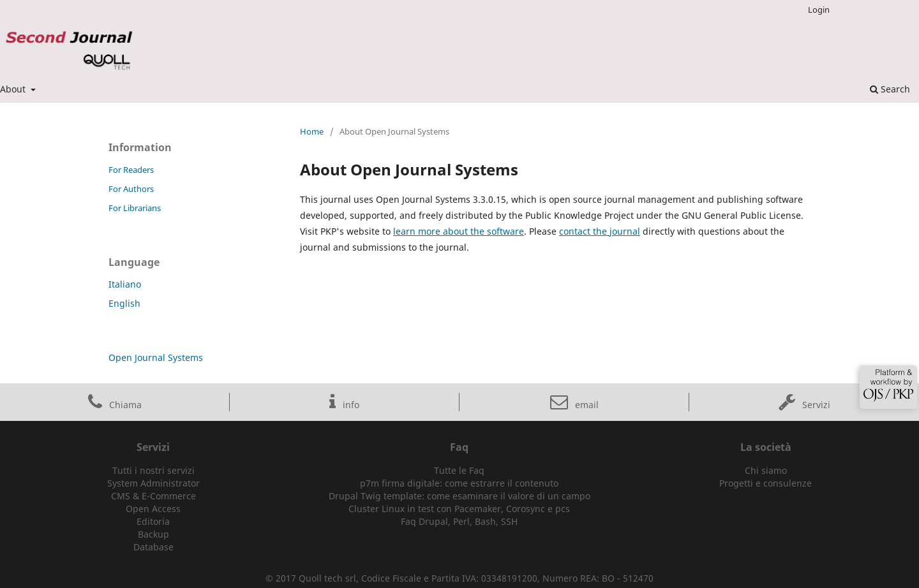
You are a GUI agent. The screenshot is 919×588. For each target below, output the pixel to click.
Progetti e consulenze (766, 483)
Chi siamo (766, 470)
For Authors (131, 189)
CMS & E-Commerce (153, 496)
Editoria (153, 521)
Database (153, 547)
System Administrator (153, 483)
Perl (461, 521)
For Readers (131, 170)
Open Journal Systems (156, 357)
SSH (509, 521)
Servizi (804, 405)
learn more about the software (459, 231)
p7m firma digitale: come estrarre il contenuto (459, 483)
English (124, 303)
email (574, 405)
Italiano (125, 284)
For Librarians (135, 208)
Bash (485, 521)
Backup (153, 534)
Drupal (433, 521)
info (344, 405)
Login (819, 10)
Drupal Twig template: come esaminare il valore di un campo (459, 496)
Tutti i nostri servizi (153, 470)
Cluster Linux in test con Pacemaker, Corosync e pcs (459, 509)
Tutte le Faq (459, 470)
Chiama (115, 405)
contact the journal (600, 231)
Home (312, 131)
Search (890, 89)
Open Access (153, 509)
